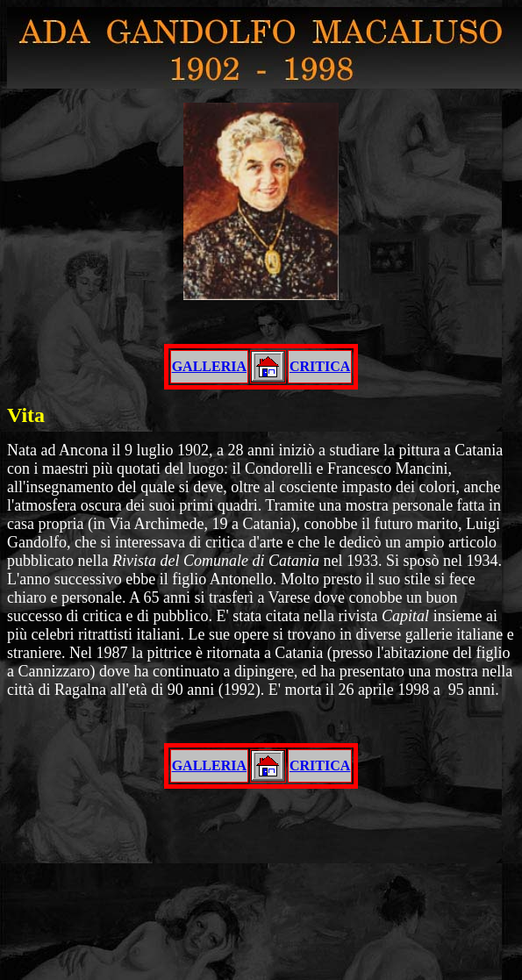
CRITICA (320, 366)
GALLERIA (209, 366)
